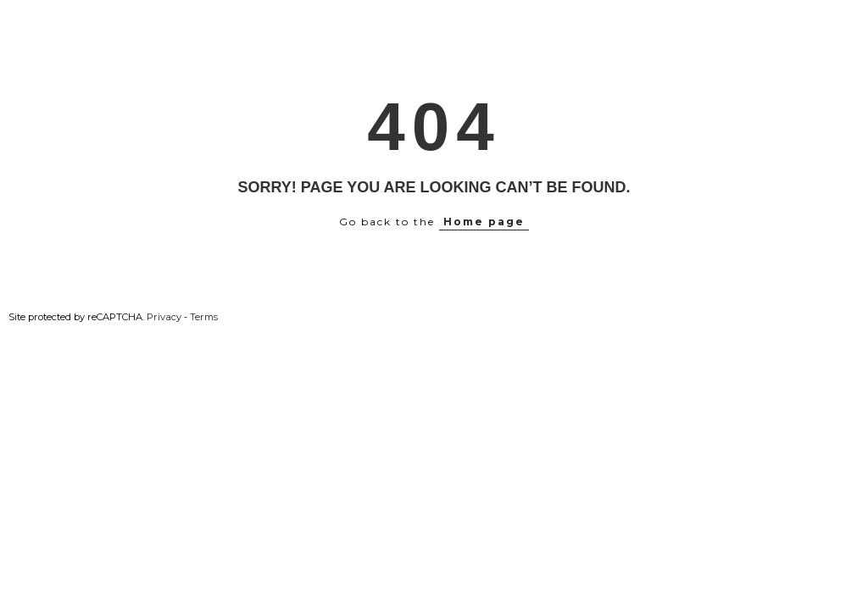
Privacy (164, 317)
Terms (204, 317)
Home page (484, 222)
